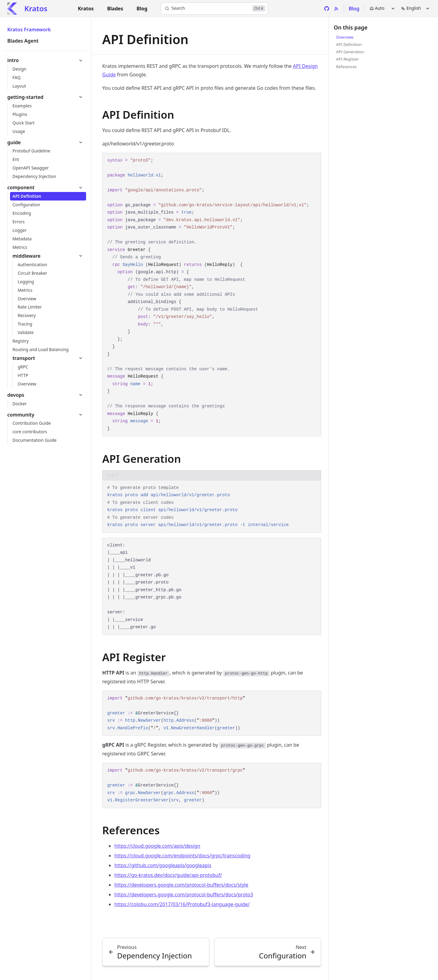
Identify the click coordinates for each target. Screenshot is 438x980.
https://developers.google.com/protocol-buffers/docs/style (181, 885)
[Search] (214, 9)
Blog (354, 9)
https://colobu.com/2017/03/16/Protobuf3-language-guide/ (182, 904)
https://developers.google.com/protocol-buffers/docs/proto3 (184, 895)
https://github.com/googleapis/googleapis (163, 865)
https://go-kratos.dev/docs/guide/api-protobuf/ (168, 875)
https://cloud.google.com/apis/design (157, 846)
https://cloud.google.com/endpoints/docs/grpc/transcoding (182, 856)
